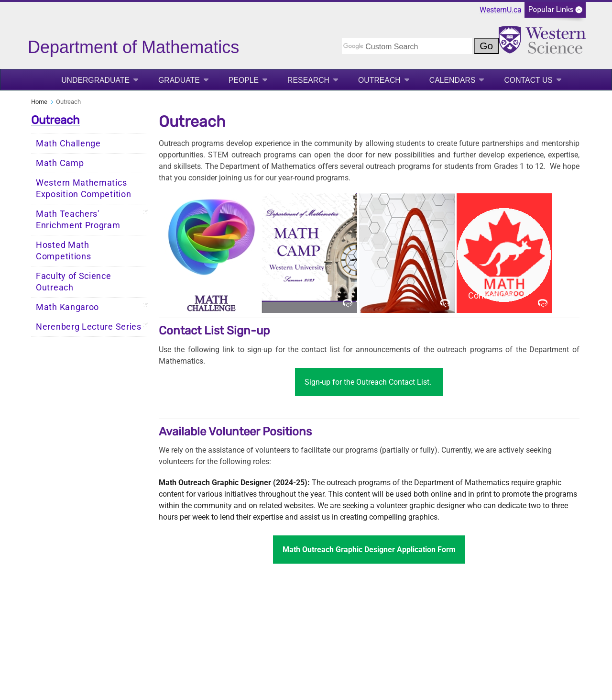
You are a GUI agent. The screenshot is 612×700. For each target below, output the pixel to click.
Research (308, 80)
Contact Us (528, 80)
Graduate (179, 80)
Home (39, 102)
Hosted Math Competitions (63, 251)
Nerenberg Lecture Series (89, 327)
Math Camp (60, 163)
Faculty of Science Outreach (74, 282)
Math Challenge (68, 144)
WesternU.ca (501, 10)
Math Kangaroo (67, 307)
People (244, 80)
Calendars (453, 80)
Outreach (379, 80)
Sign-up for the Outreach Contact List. (369, 382)
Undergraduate (95, 80)
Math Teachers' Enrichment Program (78, 220)
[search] (407, 46)
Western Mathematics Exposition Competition (83, 189)
